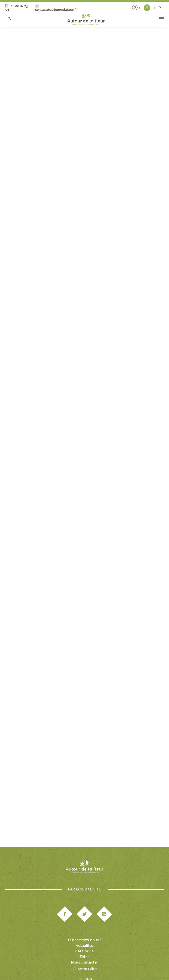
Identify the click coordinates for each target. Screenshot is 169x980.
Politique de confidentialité (140, 964)
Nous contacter (84, 932)
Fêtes (85, 926)
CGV (84, 964)
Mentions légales (66, 964)
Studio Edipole (41, 964)
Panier (85, 950)
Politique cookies (69, 969)
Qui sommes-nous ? (85, 909)
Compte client (84, 940)
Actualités (85, 915)
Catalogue (84, 921)
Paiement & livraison (104, 964)
